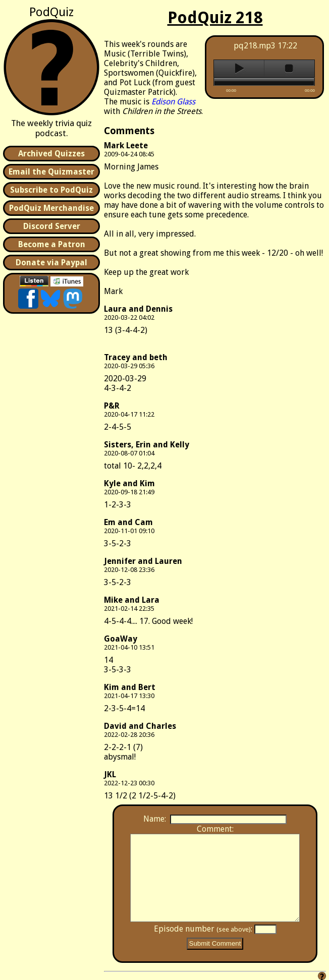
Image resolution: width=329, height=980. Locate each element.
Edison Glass (173, 102)
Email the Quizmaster (51, 172)
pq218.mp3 (255, 46)
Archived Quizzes (51, 154)
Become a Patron (52, 244)
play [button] (239, 69)
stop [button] (289, 69)
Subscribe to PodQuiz (51, 190)
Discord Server (52, 226)
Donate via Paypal (51, 263)
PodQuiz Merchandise (51, 208)
